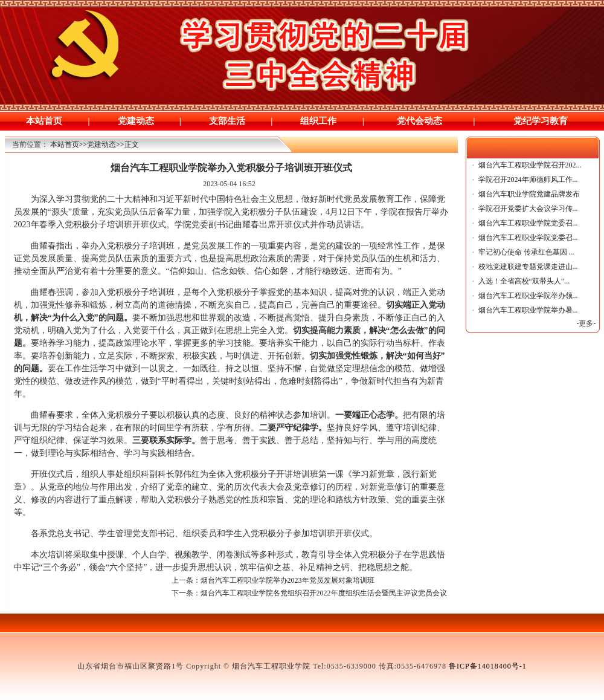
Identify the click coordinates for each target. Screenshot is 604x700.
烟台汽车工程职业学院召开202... (530, 165)
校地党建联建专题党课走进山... (528, 267)
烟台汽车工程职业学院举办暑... (528, 310)
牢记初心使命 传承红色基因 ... (526, 252)
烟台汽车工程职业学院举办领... (528, 296)
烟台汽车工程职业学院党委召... (528, 223)
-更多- (586, 323)
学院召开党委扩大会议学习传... (528, 209)
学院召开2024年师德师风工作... (528, 180)
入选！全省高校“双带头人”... (524, 281)
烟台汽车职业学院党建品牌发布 (529, 194)
